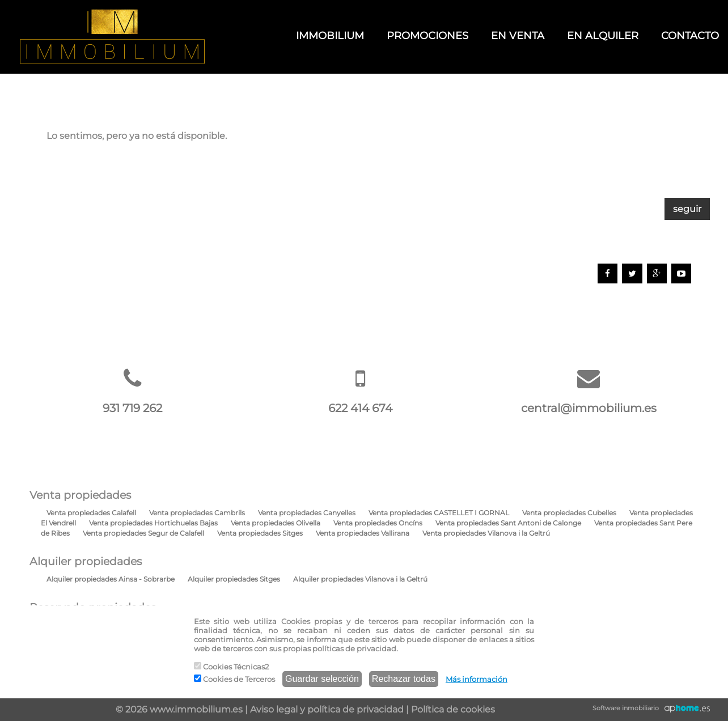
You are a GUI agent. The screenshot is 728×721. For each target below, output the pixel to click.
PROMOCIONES (428, 36)
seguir (687, 209)
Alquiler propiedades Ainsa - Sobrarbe (111, 579)
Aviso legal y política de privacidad (327, 709)
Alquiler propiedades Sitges (234, 579)
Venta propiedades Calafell (91, 513)
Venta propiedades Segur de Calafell (143, 533)
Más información (477, 679)
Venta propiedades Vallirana (363, 533)
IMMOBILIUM (330, 36)
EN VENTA (518, 36)
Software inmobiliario (626, 708)
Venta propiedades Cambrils (197, 513)
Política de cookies (453, 709)
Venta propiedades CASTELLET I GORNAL (439, 513)
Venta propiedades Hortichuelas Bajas (153, 523)
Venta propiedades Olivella (276, 523)
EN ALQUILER (603, 36)
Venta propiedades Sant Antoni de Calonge (508, 523)
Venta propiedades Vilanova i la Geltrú (486, 533)
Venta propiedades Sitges (260, 533)
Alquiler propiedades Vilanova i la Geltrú (360, 579)
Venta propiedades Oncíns (378, 523)
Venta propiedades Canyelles (307, 513)
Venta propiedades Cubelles (569, 513)
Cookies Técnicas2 (231, 667)
